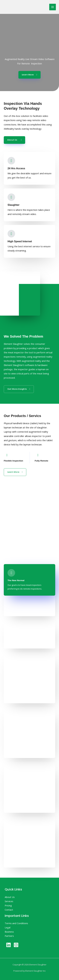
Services (9, 901)
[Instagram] (16, 945)
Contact (9, 910)
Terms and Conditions (16, 923)
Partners (9, 936)
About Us (10, 897)
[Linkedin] (8, 945)
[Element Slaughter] (17, 7)
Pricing (8, 905)
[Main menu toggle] (53, 7)
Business (9, 932)
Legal (8, 927)
